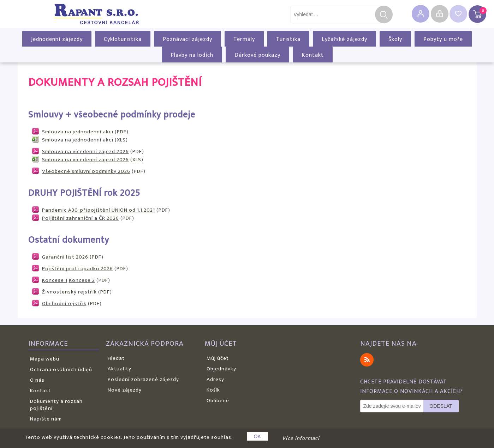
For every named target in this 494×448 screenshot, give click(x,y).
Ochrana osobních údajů (61, 370)
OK (257, 436)
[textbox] (337, 14)
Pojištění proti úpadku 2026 (78, 269)
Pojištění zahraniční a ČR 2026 (81, 218)
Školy (395, 39)
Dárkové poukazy (257, 55)
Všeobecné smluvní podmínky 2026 (86, 171)
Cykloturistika (123, 39)
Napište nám (46, 419)
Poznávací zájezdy (188, 39)
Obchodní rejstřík (64, 304)
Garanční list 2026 (65, 257)
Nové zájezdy (125, 390)
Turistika (288, 39)
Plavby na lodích (192, 55)
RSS (367, 360)
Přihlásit (440, 14)
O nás (37, 380)
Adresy (215, 379)
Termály (244, 39)
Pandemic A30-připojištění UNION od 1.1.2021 (99, 210)
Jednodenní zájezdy (57, 39)
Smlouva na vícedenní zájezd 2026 (85, 152)
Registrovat (421, 14)
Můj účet (218, 358)
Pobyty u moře (443, 39)
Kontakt (313, 55)
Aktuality (120, 369)
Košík (213, 390)
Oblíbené (218, 401)
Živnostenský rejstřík (69, 292)
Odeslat (441, 406)
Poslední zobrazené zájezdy (143, 379)
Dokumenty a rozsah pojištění (56, 405)
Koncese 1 (55, 280)
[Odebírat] (392, 406)
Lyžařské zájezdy (344, 39)
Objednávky (221, 369)
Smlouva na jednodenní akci (78, 132)
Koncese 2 (82, 280)
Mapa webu (45, 359)
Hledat (384, 14)
